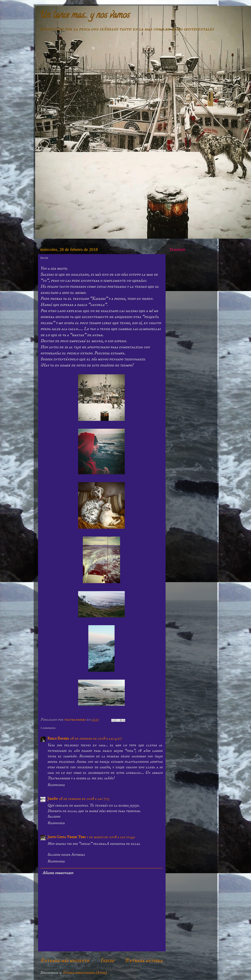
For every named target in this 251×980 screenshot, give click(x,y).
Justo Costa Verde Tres (66, 837)
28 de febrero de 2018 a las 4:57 (96, 738)
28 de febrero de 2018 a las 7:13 (84, 799)
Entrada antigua (144, 961)
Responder (56, 785)
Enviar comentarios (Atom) (85, 973)
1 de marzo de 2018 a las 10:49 (111, 837)
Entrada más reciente (65, 961)
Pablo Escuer (58, 738)
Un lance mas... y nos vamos (85, 16)
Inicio (107, 961)
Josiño (52, 799)
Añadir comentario (58, 873)
